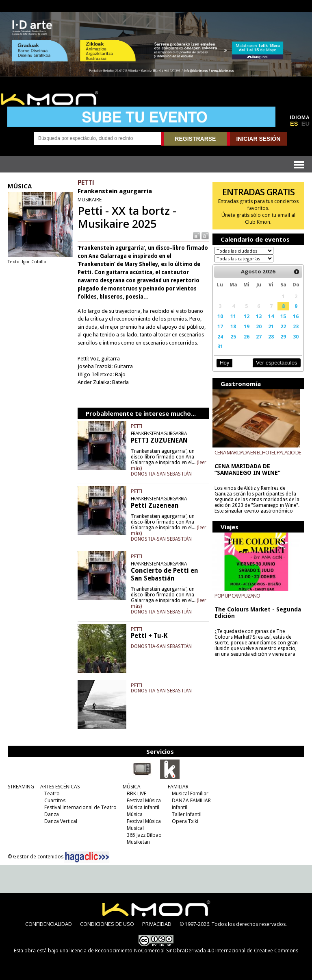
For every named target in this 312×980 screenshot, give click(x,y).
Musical (135, 826)
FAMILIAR (178, 785)
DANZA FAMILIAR (191, 799)
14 (271, 316)
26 (247, 336)
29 (283, 336)
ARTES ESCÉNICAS (60, 785)
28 (271, 336)
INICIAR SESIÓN (258, 139)
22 (283, 326)
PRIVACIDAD (157, 922)
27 (259, 336)
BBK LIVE (136, 792)
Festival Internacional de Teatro (80, 806)
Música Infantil (143, 806)
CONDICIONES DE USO (107, 922)
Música (135, 813)
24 (220, 336)
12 (247, 316)
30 (296, 336)
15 (283, 316)
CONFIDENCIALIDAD (49, 922)
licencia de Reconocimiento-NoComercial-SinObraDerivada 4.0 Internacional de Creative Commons (184, 949)
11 (233, 316)
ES (294, 124)
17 (220, 326)
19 (247, 326)
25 (233, 336)
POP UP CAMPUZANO (237, 596)
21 (271, 326)
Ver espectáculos (277, 363)
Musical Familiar (190, 792)
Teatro (52, 792)
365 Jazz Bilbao (144, 833)
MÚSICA (132, 785)
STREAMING (21, 785)
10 (220, 316)
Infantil (180, 806)
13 (259, 316)
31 (220, 346)
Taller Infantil (187, 813)
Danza (52, 813)
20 (259, 326)
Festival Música (144, 799)
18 (233, 326)
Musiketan (138, 840)
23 (296, 326)
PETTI (136, 426)
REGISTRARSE (195, 139)
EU (305, 124)
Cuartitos (55, 799)
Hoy (224, 363)
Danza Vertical (61, 820)
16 (296, 316)
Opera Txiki (185, 820)
